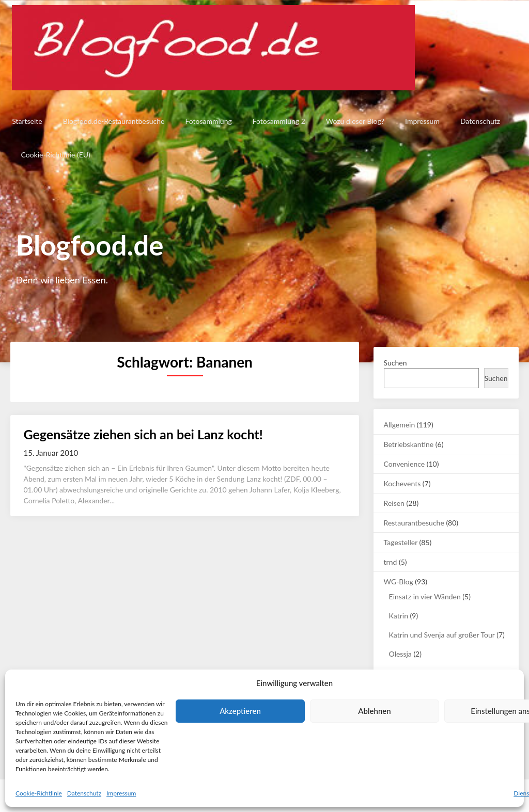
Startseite (26, 121)
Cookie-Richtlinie (39, 793)
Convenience (404, 464)
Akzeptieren (240, 711)
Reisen (394, 503)
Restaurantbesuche (414, 523)
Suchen (395, 363)
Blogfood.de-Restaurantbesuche (112, 121)
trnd (391, 562)
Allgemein (400, 425)
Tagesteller (401, 542)
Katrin (399, 616)
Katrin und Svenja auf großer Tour (442, 635)
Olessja (400, 654)
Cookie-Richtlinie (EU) (55, 155)
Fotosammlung (207, 121)
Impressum (121, 793)
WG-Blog (399, 582)
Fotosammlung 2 (277, 121)
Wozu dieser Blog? (354, 121)
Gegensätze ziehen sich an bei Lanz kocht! (143, 434)
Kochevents (402, 483)
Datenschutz (84, 793)
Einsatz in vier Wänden (425, 596)
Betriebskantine (409, 444)
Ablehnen (374, 711)
